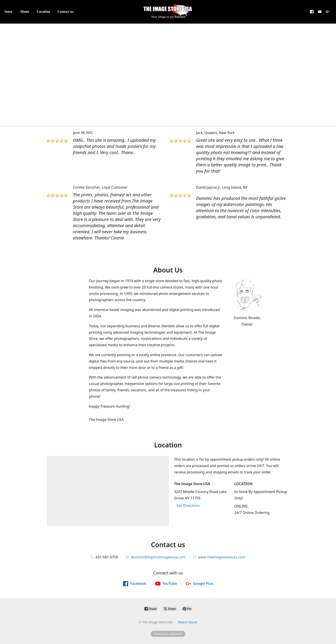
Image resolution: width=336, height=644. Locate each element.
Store (8, 12)
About (25, 12)
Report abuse (188, 622)
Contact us (65, 12)
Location (43, 12)
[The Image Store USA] (168, 12)
